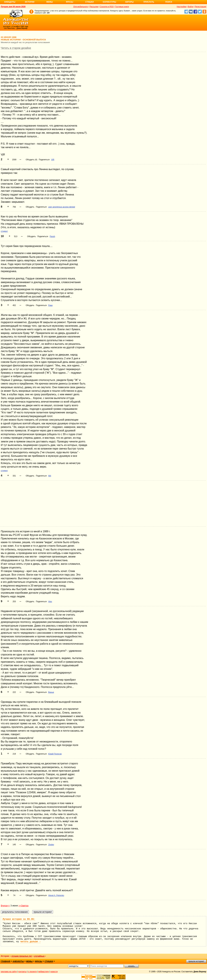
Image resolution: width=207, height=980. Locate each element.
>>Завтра (23, 906)
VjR (53, 160)
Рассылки (94, 7)
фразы (39, 961)
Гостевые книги (122, 7)
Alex (50, 602)
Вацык (51, 692)
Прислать (149, 2)
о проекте (33, 972)
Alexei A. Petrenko (56, 895)
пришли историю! (196, 961)
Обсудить (30, 207)
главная (5, 961)
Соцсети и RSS (107, 7)
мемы (29, 961)
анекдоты (18, 961)
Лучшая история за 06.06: (19, 919)
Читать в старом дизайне (16, 48)
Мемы (50, 2)
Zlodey (51, 845)
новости (54, 972)
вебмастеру (44, 972)
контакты (22, 972)
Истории (30, 2)
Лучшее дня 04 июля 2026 (13, 7)
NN (50, 476)
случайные (39, 956)
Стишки (89, 2)
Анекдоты (10, 2)
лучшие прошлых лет (22, 956)
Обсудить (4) (31, 160)
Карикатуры (109, 2)
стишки (49, 961)
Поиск (169, 2)
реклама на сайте (9, 972)
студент (4, 231)
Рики (50, 305)
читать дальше (30, 942)
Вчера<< (5, 906)
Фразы (69, 2)
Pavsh (52, 236)
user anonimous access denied (62, 207)
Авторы (129, 2)
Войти (191, 7)
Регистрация (201, 7)
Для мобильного (81, 7)
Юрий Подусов (55, 754)
